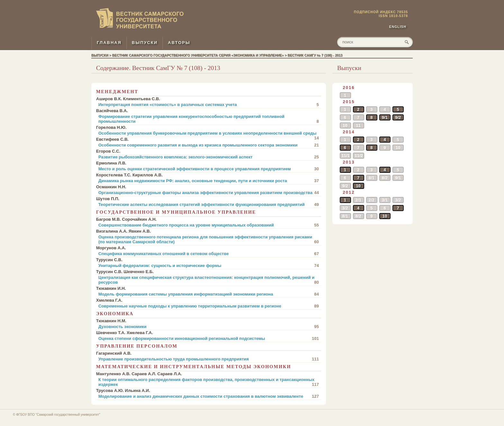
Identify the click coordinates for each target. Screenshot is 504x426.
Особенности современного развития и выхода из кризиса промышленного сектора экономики (209, 145)
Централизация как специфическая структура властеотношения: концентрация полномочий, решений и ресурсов (209, 280)
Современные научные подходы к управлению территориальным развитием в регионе (209, 306)
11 (358, 125)
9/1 (385, 117)
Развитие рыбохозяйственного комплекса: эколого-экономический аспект (209, 157)
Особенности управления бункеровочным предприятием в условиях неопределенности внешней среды (209, 134)
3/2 (398, 200)
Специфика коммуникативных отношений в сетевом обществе (209, 254)
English (398, 27)
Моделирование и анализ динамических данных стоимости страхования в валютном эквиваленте (209, 396)
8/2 (385, 178)
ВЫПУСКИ (145, 43)
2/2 (372, 200)
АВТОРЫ (179, 43)
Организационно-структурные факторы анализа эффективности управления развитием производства (209, 193)
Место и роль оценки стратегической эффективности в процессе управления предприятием (209, 169)
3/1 (385, 200)
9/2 (398, 117)
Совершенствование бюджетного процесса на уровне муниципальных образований (209, 225)
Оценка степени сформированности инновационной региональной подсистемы (209, 338)
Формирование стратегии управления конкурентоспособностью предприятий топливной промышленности (209, 119)
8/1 (372, 178)
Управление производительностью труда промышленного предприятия (209, 359)
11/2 (359, 156)
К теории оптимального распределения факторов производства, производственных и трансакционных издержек (209, 382)
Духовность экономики (209, 327)
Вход (407, 2)
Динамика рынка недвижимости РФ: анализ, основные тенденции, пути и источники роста (209, 181)
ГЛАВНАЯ (109, 43)
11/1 (345, 156)
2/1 (358, 200)
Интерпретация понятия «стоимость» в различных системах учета (209, 105)
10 (345, 125)
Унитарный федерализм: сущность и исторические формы (209, 266)
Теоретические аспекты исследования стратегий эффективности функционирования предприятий (209, 204)
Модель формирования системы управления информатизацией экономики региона (209, 294)
